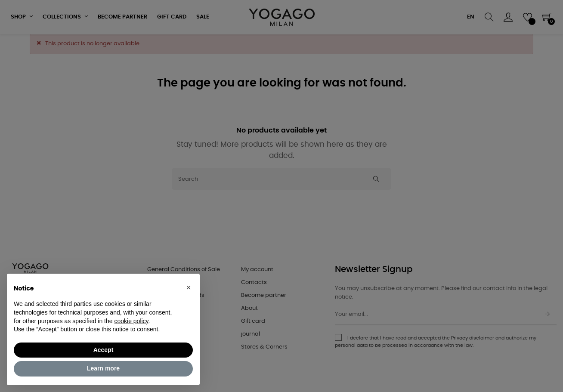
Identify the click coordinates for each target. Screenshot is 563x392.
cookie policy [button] (131, 321)
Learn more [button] (103, 368)
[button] (189, 287)
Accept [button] (104, 350)
